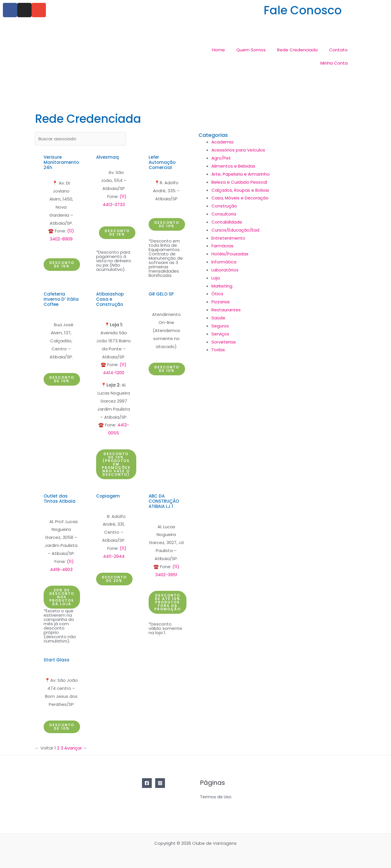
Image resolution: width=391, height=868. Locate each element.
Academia (222, 142)
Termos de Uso (216, 797)
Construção (224, 206)
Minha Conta (334, 63)
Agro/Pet (221, 158)
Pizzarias (221, 302)
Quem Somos (251, 50)
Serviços (220, 334)
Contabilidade (227, 222)
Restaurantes (226, 310)
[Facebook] (147, 783)
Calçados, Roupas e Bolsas (240, 190)
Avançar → (76, 748)
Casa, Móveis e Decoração (240, 198)
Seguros (220, 326)
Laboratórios (225, 270)
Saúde (218, 318)
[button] (62, 265)
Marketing (222, 286)
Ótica (217, 294)
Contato (338, 50)
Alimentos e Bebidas (233, 166)
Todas (218, 350)
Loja (216, 278)
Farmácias (222, 246)
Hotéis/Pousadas (230, 254)
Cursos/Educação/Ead (235, 230)
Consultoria (224, 214)
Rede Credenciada (297, 50)
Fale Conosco (303, 10)
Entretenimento (228, 238)
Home (218, 50)
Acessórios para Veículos (238, 150)
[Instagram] (160, 783)
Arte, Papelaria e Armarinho (241, 174)
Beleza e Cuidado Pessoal (239, 182)
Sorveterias (224, 342)
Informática (224, 262)
